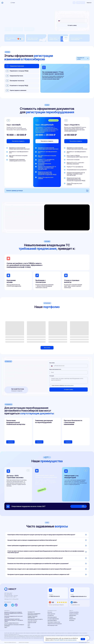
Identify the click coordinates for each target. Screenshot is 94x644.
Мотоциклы (72, 620)
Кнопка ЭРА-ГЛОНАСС (32, 621)
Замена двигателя (51, 614)
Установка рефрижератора (53, 619)
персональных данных (83, 29)
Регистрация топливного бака (54, 622)
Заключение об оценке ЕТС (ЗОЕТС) (35, 619)
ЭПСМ (29, 628)
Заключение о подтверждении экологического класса (34, 614)
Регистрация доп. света (53, 625)
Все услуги (50, 612)
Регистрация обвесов (52, 620)
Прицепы (71, 617)
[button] (89, 3)
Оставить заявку (72, 25)
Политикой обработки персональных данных (65, 640)
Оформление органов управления (55, 624)
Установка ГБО (51, 616)
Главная (6, 7)
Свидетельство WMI (32, 623)
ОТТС (29, 624)
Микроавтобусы (73, 615)
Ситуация (52, 376)
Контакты (41, 3)
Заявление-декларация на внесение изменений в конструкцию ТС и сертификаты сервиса (14, 620)
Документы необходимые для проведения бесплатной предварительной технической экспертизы (13, 613)
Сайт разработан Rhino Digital (84, 642)
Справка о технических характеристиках (33, 617)
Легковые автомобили (74, 612)
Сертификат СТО (31, 612)
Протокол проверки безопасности (11, 623)
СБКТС (6, 627)
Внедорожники (72, 619)
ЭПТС (29, 626)
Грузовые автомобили (74, 614)
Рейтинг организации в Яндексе (56, 605)
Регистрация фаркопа (52, 617)
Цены (18, 3)
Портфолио (23, 3)
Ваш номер (52, 363)
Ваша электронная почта (55, 369)
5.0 (53, 602)
